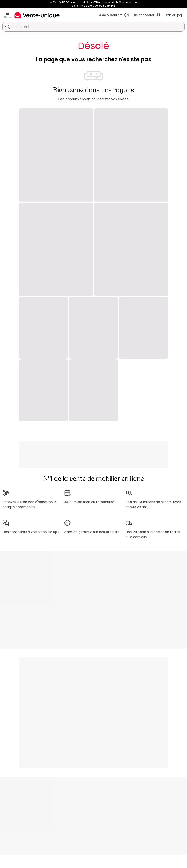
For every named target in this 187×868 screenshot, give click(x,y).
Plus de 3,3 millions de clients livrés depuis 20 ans (153, 504)
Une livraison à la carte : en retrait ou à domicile (153, 534)
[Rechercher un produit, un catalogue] (7, 27)
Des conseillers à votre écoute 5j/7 (31, 532)
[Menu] (7, 13)
